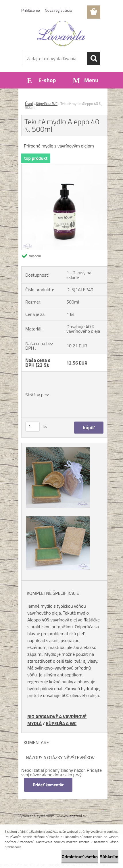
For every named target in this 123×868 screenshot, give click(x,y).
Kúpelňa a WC (47, 104)
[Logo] (61, 34)
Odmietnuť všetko (80, 857)
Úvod (29, 104)
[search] (94, 58)
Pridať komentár (48, 785)
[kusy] (32, 427)
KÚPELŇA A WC (61, 723)
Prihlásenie (31, 10)
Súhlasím (109, 857)
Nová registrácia (58, 10)
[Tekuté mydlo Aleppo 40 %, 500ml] (64, 167)
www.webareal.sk (72, 816)
